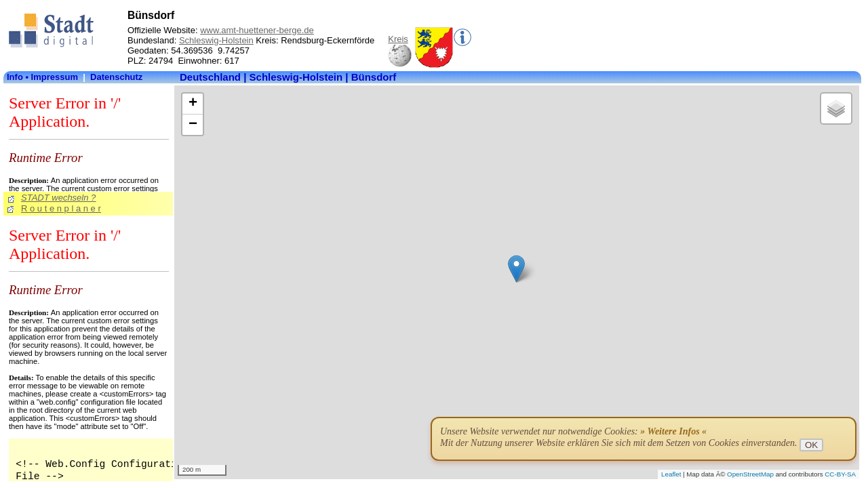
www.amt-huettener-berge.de (257, 30)
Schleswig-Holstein (216, 40)
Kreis (398, 39)
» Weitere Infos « (673, 431)
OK (811, 445)
